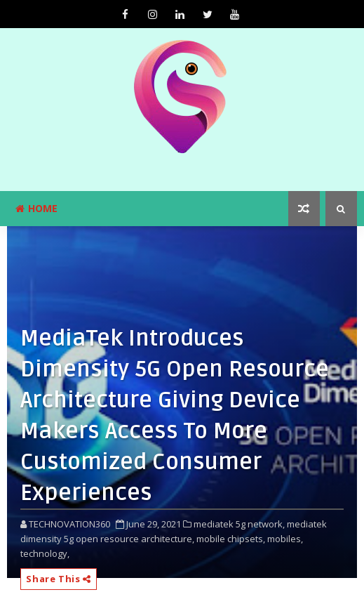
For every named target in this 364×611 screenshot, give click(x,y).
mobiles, (285, 539)
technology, (45, 553)
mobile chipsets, (231, 539)
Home (36, 208)
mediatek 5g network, (239, 524)
